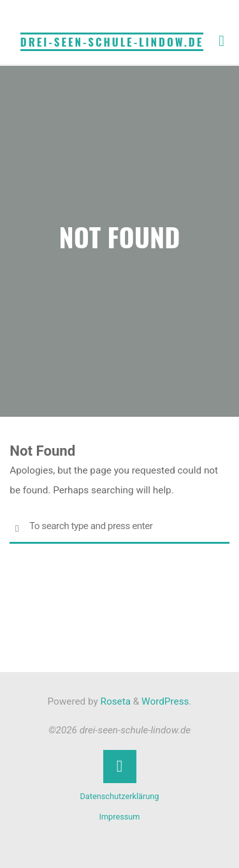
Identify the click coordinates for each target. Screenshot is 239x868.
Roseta (114, 701)
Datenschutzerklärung (120, 796)
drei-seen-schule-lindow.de (112, 42)
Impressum (119, 817)
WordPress (165, 701)
